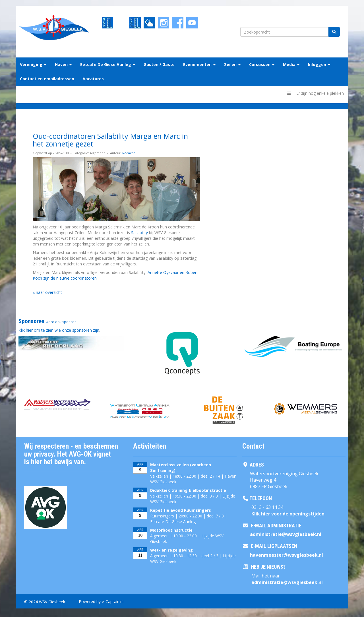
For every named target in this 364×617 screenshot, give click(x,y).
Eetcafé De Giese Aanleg (108, 64)
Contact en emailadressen (47, 79)
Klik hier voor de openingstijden (288, 514)
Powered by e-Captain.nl (101, 601)
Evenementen (199, 64)
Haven (63, 64)
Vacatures (93, 79)
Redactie (129, 153)
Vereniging (33, 64)
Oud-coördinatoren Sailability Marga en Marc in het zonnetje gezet (110, 140)
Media (291, 64)
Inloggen (319, 64)
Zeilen (232, 64)
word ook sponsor (61, 322)
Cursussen (262, 64)
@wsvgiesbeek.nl (286, 534)
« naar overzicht (47, 292)
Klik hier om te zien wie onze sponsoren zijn (59, 330)
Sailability (139, 233)
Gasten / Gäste (159, 64)
